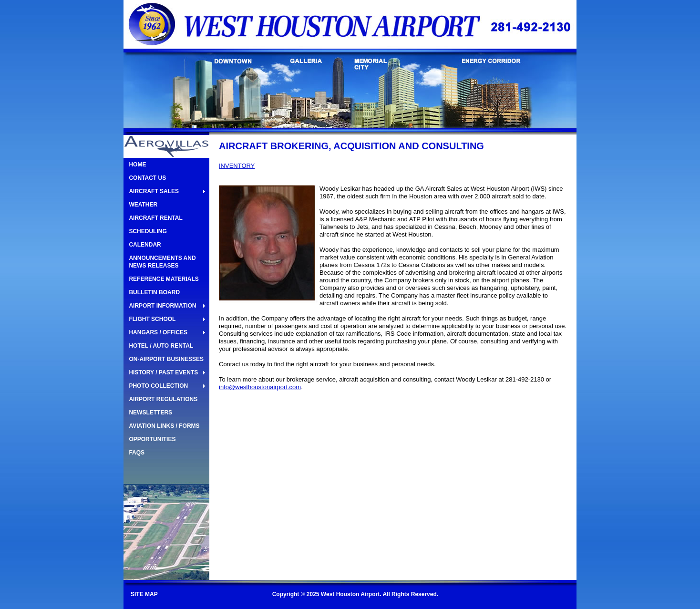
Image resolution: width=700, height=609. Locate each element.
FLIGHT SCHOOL (152, 319)
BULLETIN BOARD (154, 292)
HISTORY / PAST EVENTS (163, 372)
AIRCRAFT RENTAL (155, 218)
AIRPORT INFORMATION (162, 306)
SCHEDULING (148, 231)
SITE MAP (144, 594)
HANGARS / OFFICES (158, 332)
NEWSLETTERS (150, 413)
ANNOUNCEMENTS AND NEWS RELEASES (162, 262)
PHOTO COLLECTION (158, 386)
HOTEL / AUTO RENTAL (161, 346)
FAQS (137, 453)
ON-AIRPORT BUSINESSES (166, 359)
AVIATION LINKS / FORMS (164, 426)
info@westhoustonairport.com (260, 387)
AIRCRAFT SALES (154, 191)
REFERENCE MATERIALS (164, 279)
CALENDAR (145, 245)
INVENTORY (237, 166)
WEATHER (143, 205)
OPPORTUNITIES (152, 439)
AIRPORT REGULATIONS (163, 399)
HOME (137, 165)
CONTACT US (147, 178)
